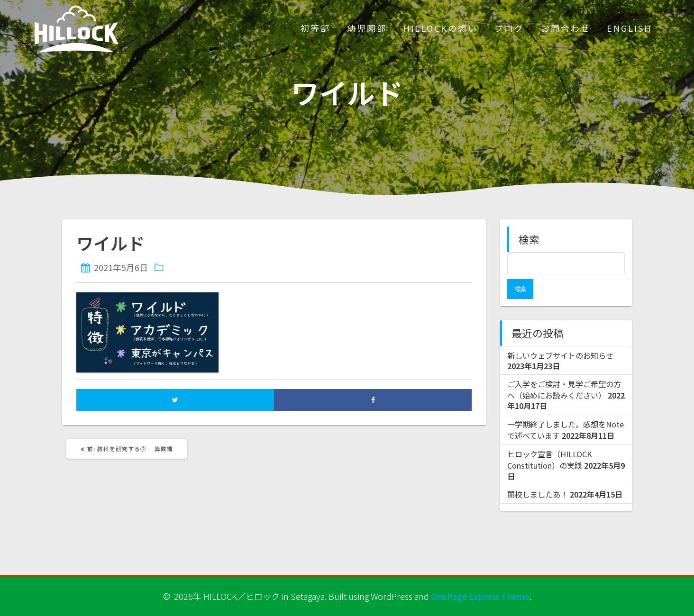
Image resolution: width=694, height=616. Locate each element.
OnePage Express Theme (480, 596)
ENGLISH (629, 28)
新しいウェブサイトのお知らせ (560, 335)
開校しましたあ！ (538, 474)
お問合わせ (566, 28)
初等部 (315, 28)
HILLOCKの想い (441, 28)
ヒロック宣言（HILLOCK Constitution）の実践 (550, 440)
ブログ (509, 28)
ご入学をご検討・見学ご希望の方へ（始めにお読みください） (564, 370)
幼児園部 (367, 28)
